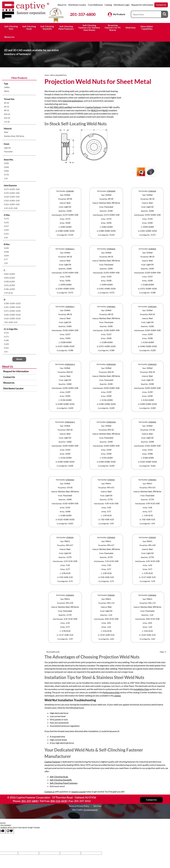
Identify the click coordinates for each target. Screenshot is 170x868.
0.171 (6, 337)
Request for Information (142, 5)
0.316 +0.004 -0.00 (12, 204)
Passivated (8, 152)
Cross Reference (95, 5)
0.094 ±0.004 (9, 278)
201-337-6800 (83, 14)
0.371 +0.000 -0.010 (12, 311)
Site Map (97, 806)
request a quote (78, 792)
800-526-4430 (59, 801)
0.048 (6, 167)
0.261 (6, 348)
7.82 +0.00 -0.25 (11, 322)
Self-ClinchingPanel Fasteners (66, 28)
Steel (6, 132)
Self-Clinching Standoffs (61, 780)
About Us (62, 5)
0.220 (6, 344)
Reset (19, 359)
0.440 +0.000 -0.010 (12, 315)
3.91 (6, 352)
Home (47, 75)
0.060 (6, 171)
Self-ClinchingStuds (29, 28)
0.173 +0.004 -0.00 (12, 189)
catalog (117, 696)
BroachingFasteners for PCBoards (113, 28)
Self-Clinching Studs (59, 777)
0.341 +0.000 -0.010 (12, 307)
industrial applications (73, 101)
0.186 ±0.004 (9, 289)
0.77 (6, 259)
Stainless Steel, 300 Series (14, 136)
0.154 (6, 333)
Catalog (108, 5)
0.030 (6, 163)
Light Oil (7, 148)
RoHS (105, 110)
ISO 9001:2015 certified (61, 107)
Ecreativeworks (91, 810)
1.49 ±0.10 (8, 293)
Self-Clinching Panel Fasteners (64, 783)
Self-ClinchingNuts (11, 28)
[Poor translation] (10, 831)
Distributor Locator (77, 5)
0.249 (6, 230)
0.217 (6, 226)
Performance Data (111, 692)
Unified (7, 87)
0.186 (6, 340)
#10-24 (7, 114)
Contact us (49, 792)
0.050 (6, 256)
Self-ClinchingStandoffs (47, 28)
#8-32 (7, 110)
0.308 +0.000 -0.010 (12, 303)
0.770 (6, 175)
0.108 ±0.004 (9, 282)
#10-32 (7, 118)
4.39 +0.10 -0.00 (11, 208)
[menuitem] (19, 87)
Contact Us (161, 5)
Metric (7, 91)
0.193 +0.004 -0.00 (12, 193)
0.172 (6, 219)
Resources (9, 37)
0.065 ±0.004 (9, 274)
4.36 (6, 238)
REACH (95, 110)
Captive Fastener (93, 107)
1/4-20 (7, 122)
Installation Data (141, 689)
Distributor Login (122, 5)
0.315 (6, 234)
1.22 (6, 179)
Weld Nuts (131, 28)
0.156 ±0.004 (9, 285)
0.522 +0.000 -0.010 (12, 318)
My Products (119, 14)
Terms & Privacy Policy (79, 806)
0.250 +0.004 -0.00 (12, 201)
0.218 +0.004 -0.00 (12, 197)
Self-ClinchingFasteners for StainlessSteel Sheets (89, 28)
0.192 (6, 222)
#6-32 (7, 107)
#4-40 (7, 103)
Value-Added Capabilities (147, 28)
